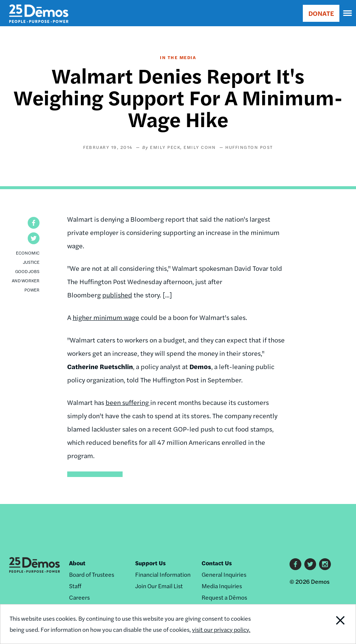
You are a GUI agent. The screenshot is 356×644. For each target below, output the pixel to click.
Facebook (295, 564)
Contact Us (217, 563)
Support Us (150, 563)
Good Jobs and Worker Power (26, 280)
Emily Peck (165, 147)
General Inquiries (224, 574)
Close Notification (322, 624)
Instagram (325, 564)
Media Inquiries (222, 586)
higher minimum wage (106, 317)
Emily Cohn (200, 147)
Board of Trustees (92, 574)
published (117, 295)
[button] (34, 223)
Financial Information (163, 574)
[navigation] (348, 13)
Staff (75, 586)
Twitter (310, 564)
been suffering (128, 402)
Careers (79, 597)
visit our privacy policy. (221, 629)
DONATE (321, 13)
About (77, 563)
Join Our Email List (159, 586)
